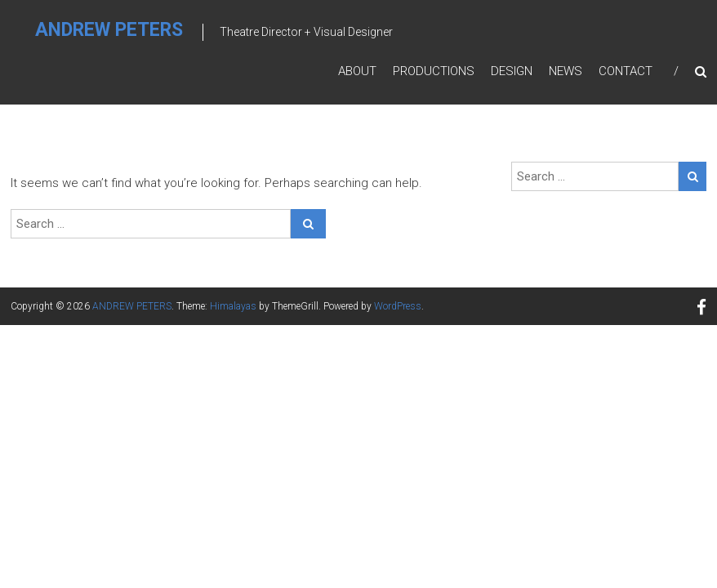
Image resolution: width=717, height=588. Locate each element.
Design (512, 71)
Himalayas (233, 306)
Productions (434, 71)
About (357, 71)
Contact (626, 71)
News (566, 71)
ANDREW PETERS (109, 30)
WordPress (398, 306)
